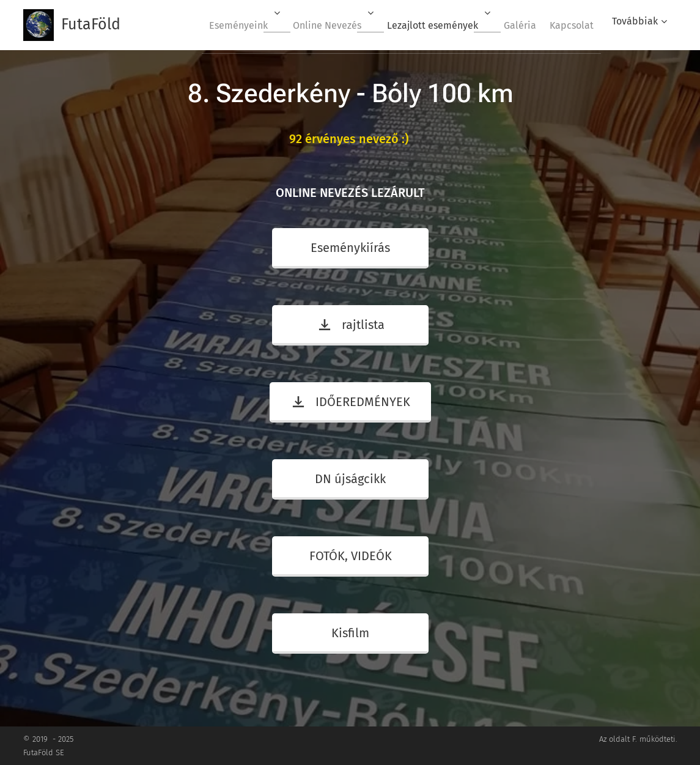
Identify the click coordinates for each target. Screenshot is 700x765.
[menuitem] (215, 25)
